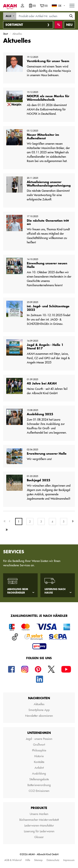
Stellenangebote (39, 779)
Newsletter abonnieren (39, 716)
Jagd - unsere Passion (39, 739)
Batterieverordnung (39, 785)
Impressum (69, 860)
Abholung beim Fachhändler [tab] (18, 591)
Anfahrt (39, 768)
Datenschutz (53, 860)
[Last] (7, 530)
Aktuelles (39, 704)
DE (60, 6)
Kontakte (39, 762)
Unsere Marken (39, 814)
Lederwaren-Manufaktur (39, 825)
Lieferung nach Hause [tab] (55, 591)
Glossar (39, 837)
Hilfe (28, 860)
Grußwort (39, 745)
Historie (39, 756)
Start (6, 34)
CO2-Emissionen (39, 791)
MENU (72, 5)
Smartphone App (39, 710)
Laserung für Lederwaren (39, 831)
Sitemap (38, 860)
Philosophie (39, 750)
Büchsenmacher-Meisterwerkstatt (39, 820)
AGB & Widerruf (13, 860)
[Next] (73, 521)
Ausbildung (39, 773)
